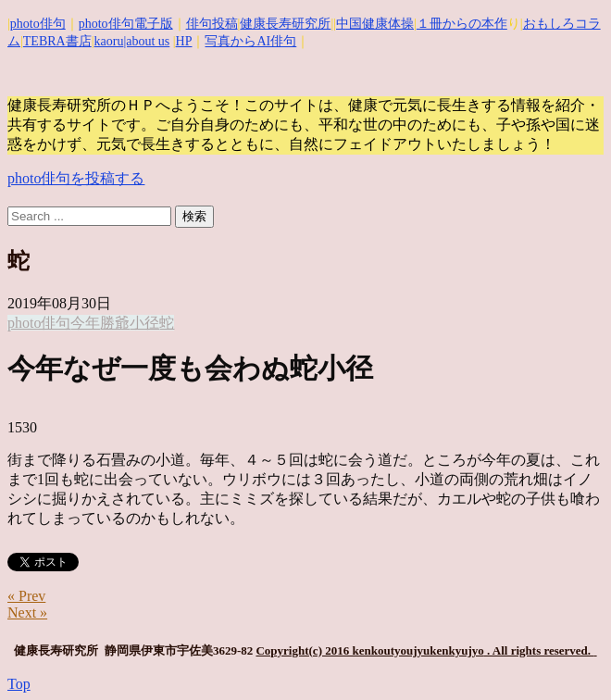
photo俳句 (38, 24)
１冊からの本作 (462, 24)
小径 (144, 323)
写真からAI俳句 (250, 41)
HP (184, 41)
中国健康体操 (375, 24)
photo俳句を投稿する (76, 178)
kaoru (109, 41)
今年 (85, 323)
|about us (146, 41)
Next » (27, 612)
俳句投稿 (212, 24)
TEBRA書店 (57, 41)
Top (19, 684)
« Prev (26, 596)
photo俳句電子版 (126, 24)
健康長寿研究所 (285, 24)
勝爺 (115, 323)
